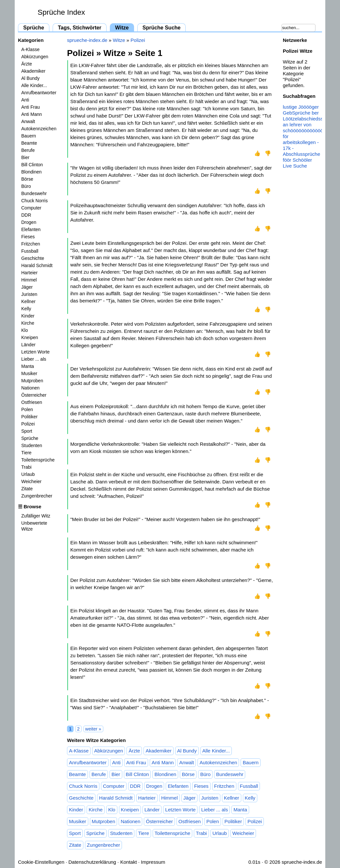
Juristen (29, 294)
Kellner (28, 301)
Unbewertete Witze (34, 526)
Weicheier (31, 481)
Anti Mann (32, 114)
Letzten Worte (35, 352)
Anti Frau (31, 107)
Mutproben (32, 381)
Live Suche (295, 166)
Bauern (29, 136)
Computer (31, 208)
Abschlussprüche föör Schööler (301, 157)
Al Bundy (30, 78)
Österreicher (34, 395)
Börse (27, 179)
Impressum (153, 862)
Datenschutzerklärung (92, 862)
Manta (28, 366)
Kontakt (129, 862)
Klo (25, 330)
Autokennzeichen (39, 129)
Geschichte (33, 258)
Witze (122, 28)
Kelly (26, 309)
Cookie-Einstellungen (41, 862)
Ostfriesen (32, 402)
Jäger (27, 287)
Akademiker (33, 71)
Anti (25, 100)
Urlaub (28, 474)
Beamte (29, 143)
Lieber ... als (34, 359)
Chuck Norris (34, 201)
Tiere (26, 453)
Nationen (30, 388)
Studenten (32, 445)
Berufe (28, 150)
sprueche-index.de (87, 40)
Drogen (29, 222)
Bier (25, 157)
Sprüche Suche (161, 28)
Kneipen (30, 337)
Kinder (28, 316)
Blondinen (31, 172)
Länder (28, 345)
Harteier (29, 273)
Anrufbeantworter (39, 93)
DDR (26, 215)
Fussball (30, 251)
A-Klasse (30, 49)
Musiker (29, 373)
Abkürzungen (35, 57)
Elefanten (31, 229)
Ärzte (27, 64)
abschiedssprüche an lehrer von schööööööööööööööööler (311, 125)
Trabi (26, 467)
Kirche (28, 323)
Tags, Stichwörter (80, 28)
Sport (27, 431)
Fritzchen (31, 244)
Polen (27, 409)
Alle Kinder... (34, 85)
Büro (26, 186)
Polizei (28, 424)
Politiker (29, 417)
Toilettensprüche (38, 460)
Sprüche (34, 28)
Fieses (28, 237)
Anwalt (28, 121)
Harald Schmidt (37, 265)
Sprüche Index (61, 12)
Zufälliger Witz (36, 516)
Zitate (27, 489)
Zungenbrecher (37, 496)
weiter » (93, 729)
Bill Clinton (32, 165)
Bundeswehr (34, 193)
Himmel (29, 280)
